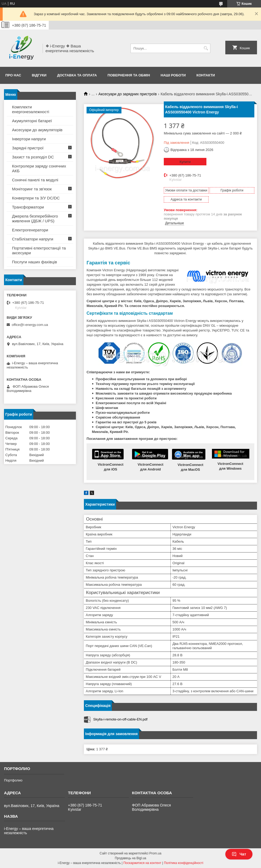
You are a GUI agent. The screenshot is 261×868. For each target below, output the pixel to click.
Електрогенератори (30, 230)
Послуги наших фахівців (34, 262)
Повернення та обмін (129, 75)
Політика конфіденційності (183, 863)
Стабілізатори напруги (33, 239)
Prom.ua (155, 853)
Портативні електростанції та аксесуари (39, 250)
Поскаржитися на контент (142, 863)
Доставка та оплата (77, 75)
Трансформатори (28, 207)
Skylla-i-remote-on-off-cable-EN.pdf (120, 719)
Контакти (206, 75)
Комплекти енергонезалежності (31, 109)
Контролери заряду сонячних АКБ (39, 168)
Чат (239, 854)
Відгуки (39, 75)
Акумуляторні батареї (32, 121)
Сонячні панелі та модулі (35, 180)
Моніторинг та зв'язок (32, 189)
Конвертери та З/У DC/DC (36, 198)
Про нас (13, 75)
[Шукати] (206, 48)
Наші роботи (173, 75)
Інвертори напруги (29, 139)
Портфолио (13, 780)
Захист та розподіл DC (33, 157)
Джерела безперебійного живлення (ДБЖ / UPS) (35, 218)
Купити (185, 162)
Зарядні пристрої (28, 148)
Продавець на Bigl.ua (130, 858)
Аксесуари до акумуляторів (37, 130)
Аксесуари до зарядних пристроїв (128, 94)
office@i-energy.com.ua (30, 325)
